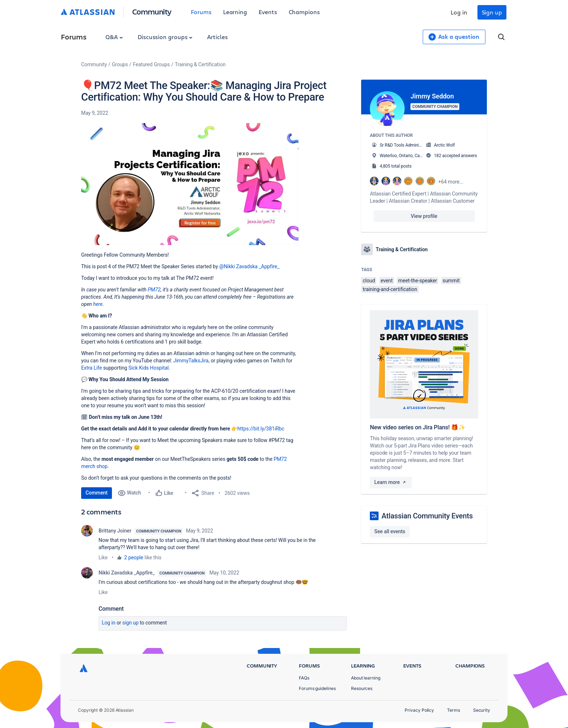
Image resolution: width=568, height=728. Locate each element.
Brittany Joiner (115, 531)
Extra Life (91, 368)
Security (482, 710)
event (387, 281)
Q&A (114, 37)
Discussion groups (165, 37)
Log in (459, 12)
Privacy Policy (419, 710)
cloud (369, 281)
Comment (97, 493)
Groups (120, 64)
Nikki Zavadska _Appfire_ (127, 573)
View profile (424, 216)
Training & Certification (200, 64)
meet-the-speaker (417, 281)
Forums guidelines (317, 688)
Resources (362, 688)
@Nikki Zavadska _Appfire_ (249, 266)
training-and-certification (390, 289)
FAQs (304, 678)
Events (268, 12)
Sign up (492, 12)
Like (103, 557)
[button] (190, 184)
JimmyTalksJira (191, 361)
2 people (134, 557)
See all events (390, 531)
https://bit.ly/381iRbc (261, 429)
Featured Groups (151, 64)
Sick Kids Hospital (149, 368)
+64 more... (451, 182)
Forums (201, 12)
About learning (366, 678)
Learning (235, 12)
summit (451, 281)
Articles (217, 37)
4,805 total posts (396, 166)
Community (152, 11)
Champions (304, 12)
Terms (454, 710)
